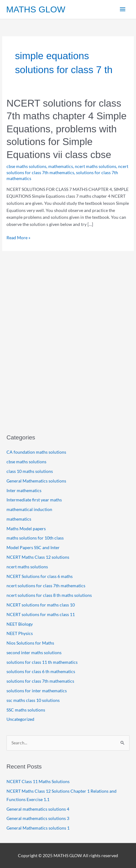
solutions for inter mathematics (37, 691)
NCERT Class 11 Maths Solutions (38, 781)
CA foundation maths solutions (36, 452)
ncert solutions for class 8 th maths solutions (49, 595)
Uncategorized (20, 719)
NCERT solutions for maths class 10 (41, 605)
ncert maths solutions (96, 166)
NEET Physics (20, 633)
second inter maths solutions (34, 652)
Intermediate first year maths (34, 500)
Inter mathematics (24, 490)
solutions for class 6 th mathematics (41, 671)
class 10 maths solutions (30, 471)
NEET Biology (20, 624)
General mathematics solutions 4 (38, 809)
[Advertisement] (68, 353)
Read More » (18, 238)
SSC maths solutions (26, 710)
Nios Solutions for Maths (30, 643)
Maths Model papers (26, 529)
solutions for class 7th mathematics (40, 681)
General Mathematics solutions (36, 481)
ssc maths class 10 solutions (33, 700)
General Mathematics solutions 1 (38, 828)
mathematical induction (29, 509)
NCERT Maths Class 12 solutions (38, 557)
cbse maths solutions (26, 166)
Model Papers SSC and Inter (33, 547)
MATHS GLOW (36, 9)
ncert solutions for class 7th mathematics (46, 586)
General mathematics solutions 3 (38, 818)
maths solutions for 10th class (35, 538)
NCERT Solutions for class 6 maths (40, 576)
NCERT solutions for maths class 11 (41, 614)
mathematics (61, 166)
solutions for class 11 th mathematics (42, 662)
